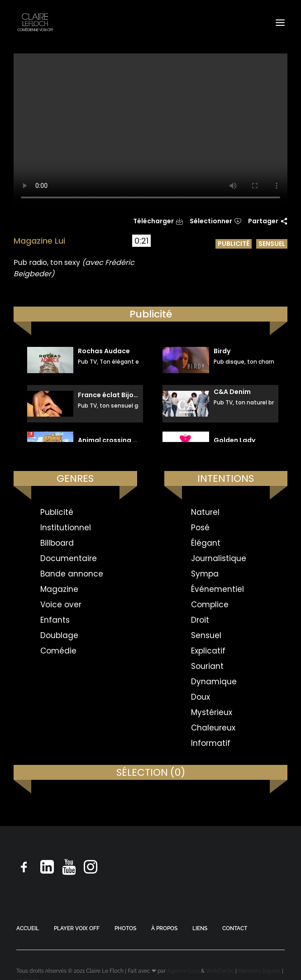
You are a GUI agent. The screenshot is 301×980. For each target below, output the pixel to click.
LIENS (200, 928)
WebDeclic (220, 971)
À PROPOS (164, 928)
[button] (280, 22)
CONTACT (235, 928)
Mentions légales (259, 971)
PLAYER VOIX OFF (77, 928)
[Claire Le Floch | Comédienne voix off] (35, 22)
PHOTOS (125, 928)
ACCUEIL (28, 928)
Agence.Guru (183, 971)
